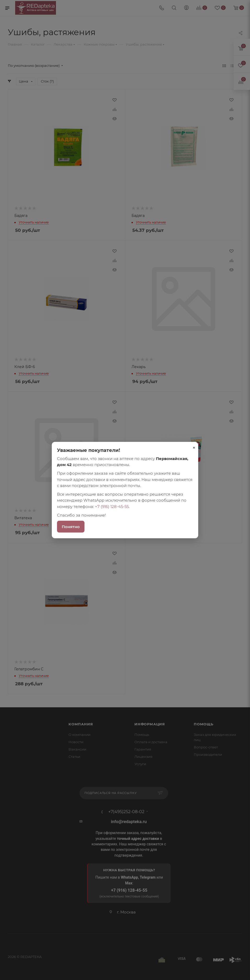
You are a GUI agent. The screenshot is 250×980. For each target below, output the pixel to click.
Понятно (71, 527)
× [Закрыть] (194, 447)
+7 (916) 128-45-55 (112, 506)
